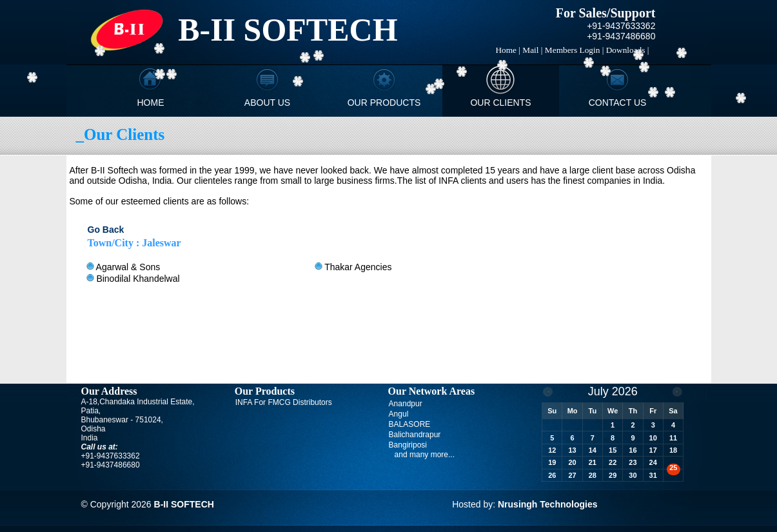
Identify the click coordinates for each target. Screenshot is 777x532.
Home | (508, 50)
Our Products (384, 103)
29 (613, 475)
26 (552, 475)
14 (593, 450)
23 (633, 462)
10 (653, 438)
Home (151, 103)
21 (593, 462)
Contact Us (618, 103)
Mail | (532, 50)
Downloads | (628, 50)
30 (633, 475)
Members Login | (575, 50)
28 (593, 475)
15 (613, 450)
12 (552, 450)
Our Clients (500, 103)
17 (653, 450)
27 (572, 475)
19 (552, 462)
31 (653, 475)
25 (673, 468)
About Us (267, 103)
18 (673, 450)
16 (633, 450)
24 (653, 462)
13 (572, 450)
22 (613, 462)
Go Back (106, 230)
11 (673, 438)
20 (572, 462)
